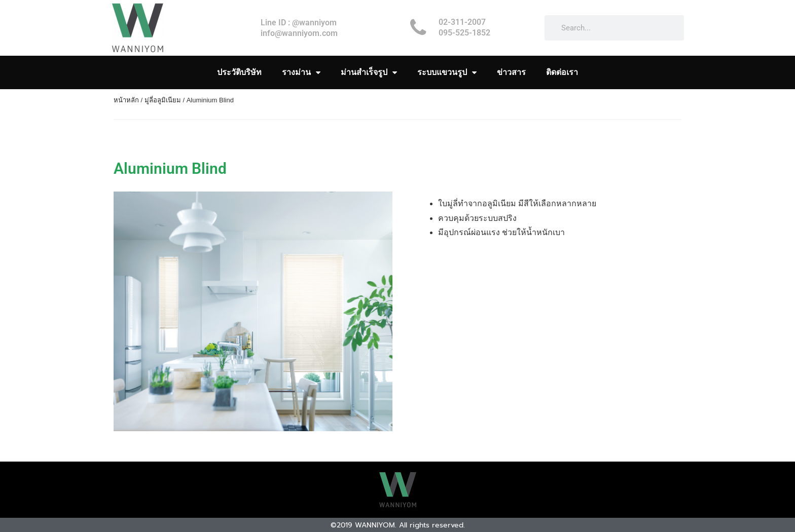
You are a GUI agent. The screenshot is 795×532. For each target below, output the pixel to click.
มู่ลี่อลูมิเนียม (163, 100)
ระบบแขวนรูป (447, 72)
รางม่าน (301, 72)
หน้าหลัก (126, 100)
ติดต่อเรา (562, 72)
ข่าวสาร (511, 72)
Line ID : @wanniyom (299, 23)
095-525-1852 (464, 33)
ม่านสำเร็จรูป (369, 72)
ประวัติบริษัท (239, 72)
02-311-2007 (462, 22)
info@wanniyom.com (299, 33)
